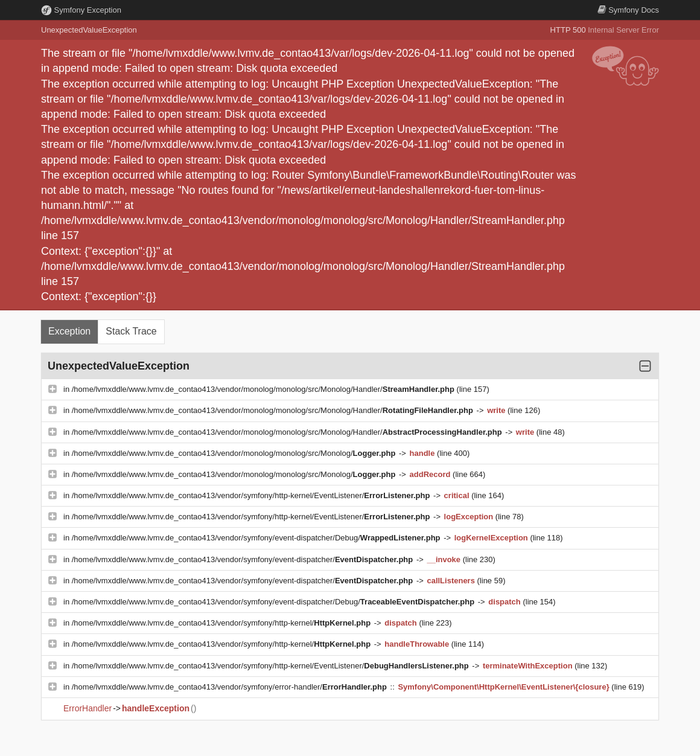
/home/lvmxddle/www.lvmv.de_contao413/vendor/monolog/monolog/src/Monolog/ (235, 453)
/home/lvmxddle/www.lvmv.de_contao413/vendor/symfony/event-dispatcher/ (243, 559)
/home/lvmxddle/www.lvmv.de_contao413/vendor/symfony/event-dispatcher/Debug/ (257, 538)
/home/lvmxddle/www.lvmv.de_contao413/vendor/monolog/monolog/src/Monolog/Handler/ (264, 389)
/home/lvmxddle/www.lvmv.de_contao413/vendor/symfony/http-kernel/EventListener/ (252, 495)
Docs (628, 10)
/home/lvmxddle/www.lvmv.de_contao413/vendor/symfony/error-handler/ (231, 687)
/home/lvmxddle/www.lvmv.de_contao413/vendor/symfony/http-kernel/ (222, 623)
